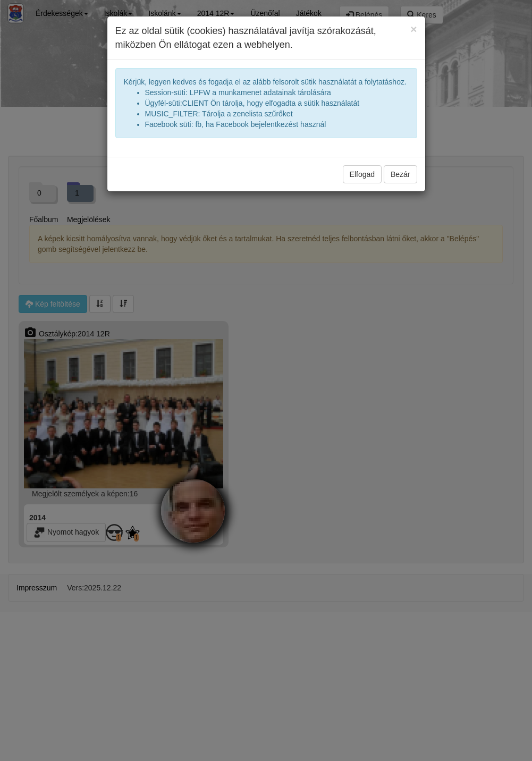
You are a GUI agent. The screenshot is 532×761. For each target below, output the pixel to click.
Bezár (400, 174)
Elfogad (362, 174)
